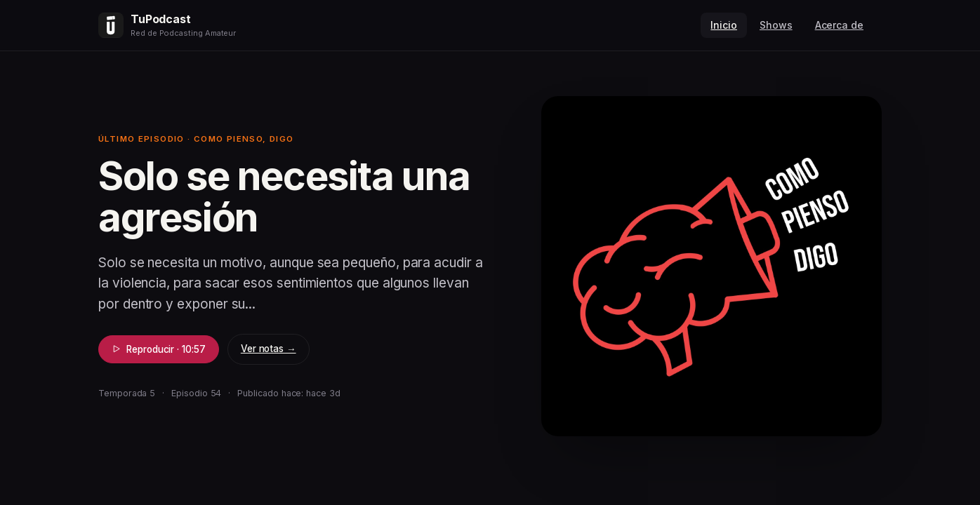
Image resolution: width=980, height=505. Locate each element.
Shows (776, 25)
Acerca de (839, 25)
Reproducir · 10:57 (159, 349)
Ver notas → (269, 349)
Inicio (724, 25)
